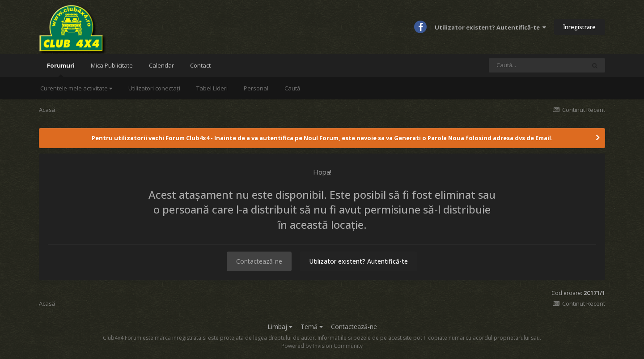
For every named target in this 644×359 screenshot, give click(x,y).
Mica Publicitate (112, 65)
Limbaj (280, 327)
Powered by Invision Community (322, 346)
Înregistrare (580, 27)
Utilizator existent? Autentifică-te (490, 27)
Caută (292, 88)
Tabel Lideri (212, 88)
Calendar (161, 65)
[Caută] (537, 65)
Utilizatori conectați (154, 88)
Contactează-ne (259, 261)
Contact (200, 65)
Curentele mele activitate (76, 88)
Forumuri (61, 69)
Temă (312, 327)
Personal (256, 88)
